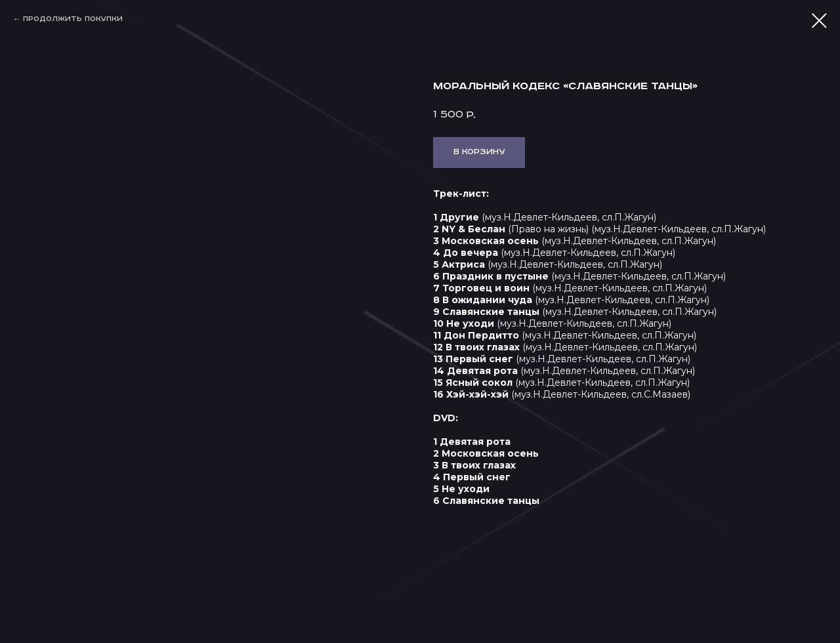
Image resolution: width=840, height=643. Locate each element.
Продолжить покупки (73, 19)
